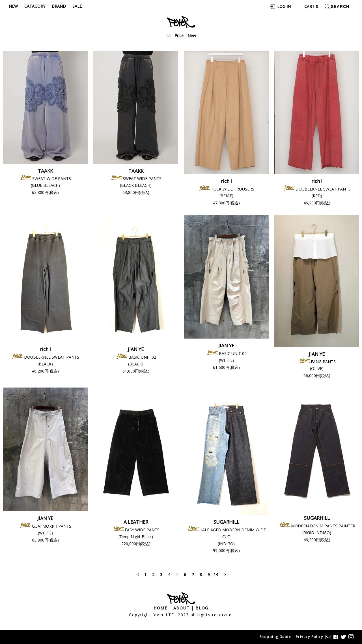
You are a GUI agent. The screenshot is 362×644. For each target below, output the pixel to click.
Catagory (35, 6)
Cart (311, 6)
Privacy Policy (309, 637)
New (13, 6)
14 (216, 575)
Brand (59, 6)
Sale (77, 6)
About (181, 608)
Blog (202, 608)
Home (160, 608)
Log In (284, 6)
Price (179, 36)
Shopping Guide (275, 637)
